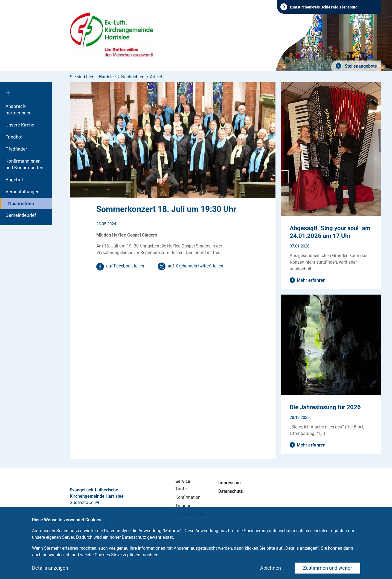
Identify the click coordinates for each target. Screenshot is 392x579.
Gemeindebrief (21, 215)
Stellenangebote (360, 66)
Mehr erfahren (311, 280)
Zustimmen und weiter (327, 568)
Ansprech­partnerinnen (18, 110)
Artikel (156, 77)
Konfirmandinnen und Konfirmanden (24, 164)
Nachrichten (21, 203)
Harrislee (107, 77)
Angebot (14, 180)
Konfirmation (188, 497)
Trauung (183, 506)
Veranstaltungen (22, 192)
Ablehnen (271, 568)
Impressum (230, 483)
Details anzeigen (50, 568)
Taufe (181, 489)
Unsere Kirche (20, 125)
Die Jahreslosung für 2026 (325, 407)
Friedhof (14, 137)
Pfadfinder (16, 149)
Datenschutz (230, 491)
